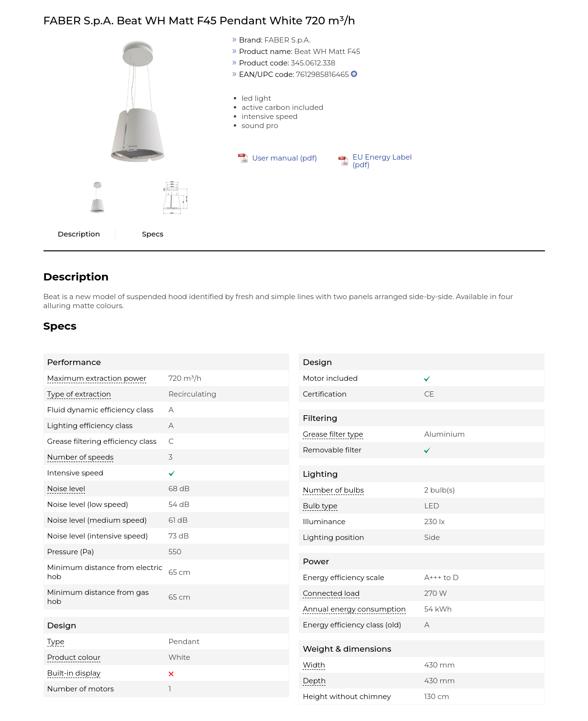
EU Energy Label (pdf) (382, 161)
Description (79, 234)
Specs (153, 234)
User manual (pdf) (284, 158)
